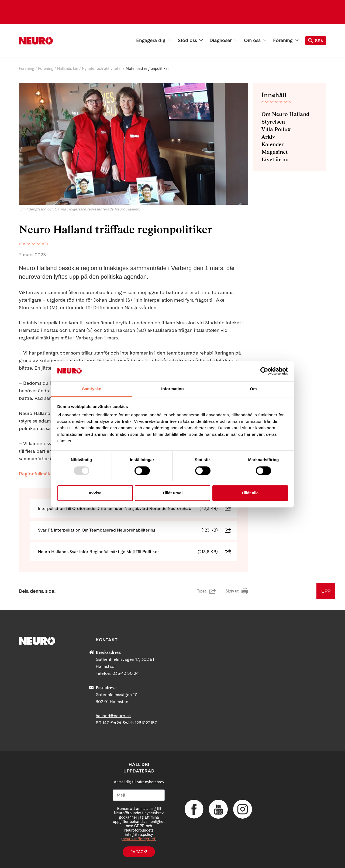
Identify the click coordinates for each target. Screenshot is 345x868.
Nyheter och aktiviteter (102, 69)
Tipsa (202, 591)
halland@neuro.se (113, 716)
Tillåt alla (250, 493)
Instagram (243, 809)
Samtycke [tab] (92, 389)
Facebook (194, 809)
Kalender (273, 144)
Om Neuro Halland (285, 114)
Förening (286, 40)
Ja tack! (139, 852)
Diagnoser (223, 40)
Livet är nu (275, 159)
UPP (326, 591)
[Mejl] (139, 795)
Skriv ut (232, 591)
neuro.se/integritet (139, 839)
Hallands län (68, 69)
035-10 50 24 (126, 673)
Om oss (255, 40)
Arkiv (268, 137)
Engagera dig (154, 40)
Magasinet (275, 152)
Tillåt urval (173, 493)
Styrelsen (273, 122)
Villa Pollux (276, 129)
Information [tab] (172, 389)
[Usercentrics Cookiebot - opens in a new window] (264, 371)
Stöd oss (190, 40)
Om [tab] (253, 389)
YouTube (218, 809)
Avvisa (95, 493)
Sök (316, 41)
